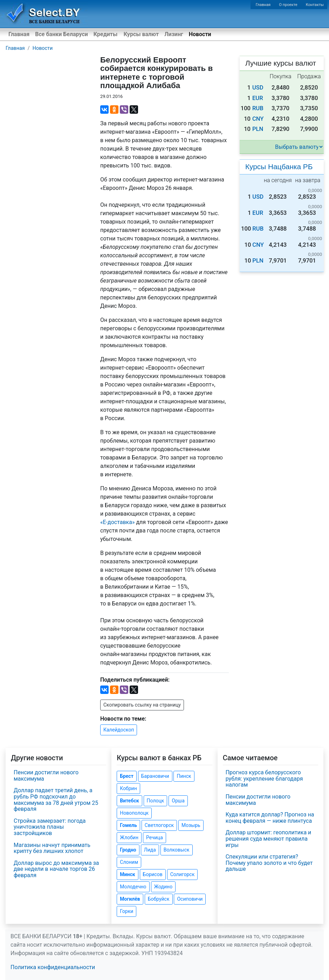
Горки (126, 911)
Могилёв (130, 899)
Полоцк (156, 801)
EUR (258, 98)
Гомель (128, 825)
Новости (200, 34)
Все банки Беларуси (61, 34)
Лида (150, 850)
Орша (178, 801)
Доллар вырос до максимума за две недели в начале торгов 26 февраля (56, 869)
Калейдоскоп (119, 730)
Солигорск (183, 874)
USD (258, 88)
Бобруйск (159, 899)
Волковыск (177, 850)
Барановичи (155, 776)
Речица (155, 837)
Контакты (315, 5)
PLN (258, 129)
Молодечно (133, 887)
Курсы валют (141, 34)
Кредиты (105, 34)
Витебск (129, 801)
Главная (263, 5)
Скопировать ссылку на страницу (142, 705)
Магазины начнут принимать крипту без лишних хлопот (52, 848)
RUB (258, 108)
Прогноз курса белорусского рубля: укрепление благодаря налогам (264, 779)
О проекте (288, 5)
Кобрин (128, 788)
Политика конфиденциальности (53, 967)
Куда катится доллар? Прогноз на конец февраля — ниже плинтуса (270, 818)
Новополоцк (134, 813)
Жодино (163, 887)
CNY (258, 119)
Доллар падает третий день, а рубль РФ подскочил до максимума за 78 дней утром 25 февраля (56, 800)
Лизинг (174, 34)
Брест (126, 776)
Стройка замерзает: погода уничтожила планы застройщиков (50, 827)
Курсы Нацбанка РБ (279, 167)
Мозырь (191, 825)
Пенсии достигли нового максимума (46, 776)
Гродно (128, 850)
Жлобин (129, 837)
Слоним (129, 862)
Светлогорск (159, 825)
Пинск (184, 776)
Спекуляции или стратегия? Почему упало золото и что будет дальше (269, 863)
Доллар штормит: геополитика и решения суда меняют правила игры (269, 839)
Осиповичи (190, 899)
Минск (127, 874)
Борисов (153, 874)
